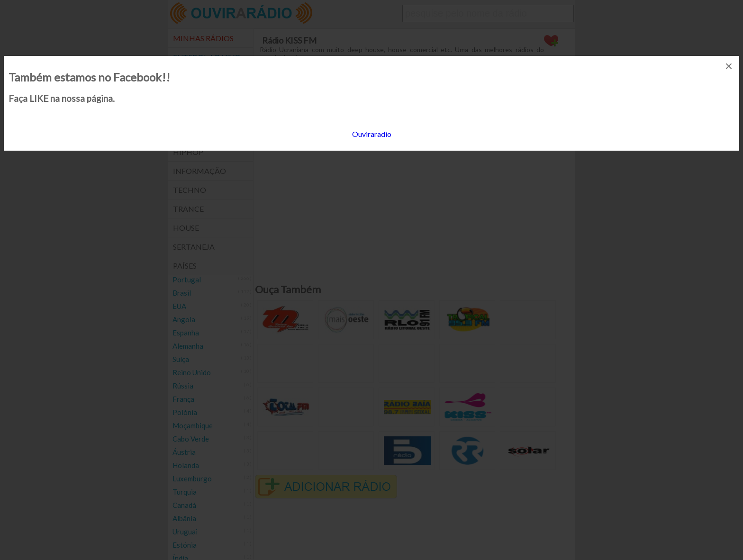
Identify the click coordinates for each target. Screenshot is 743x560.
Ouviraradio (372, 134)
